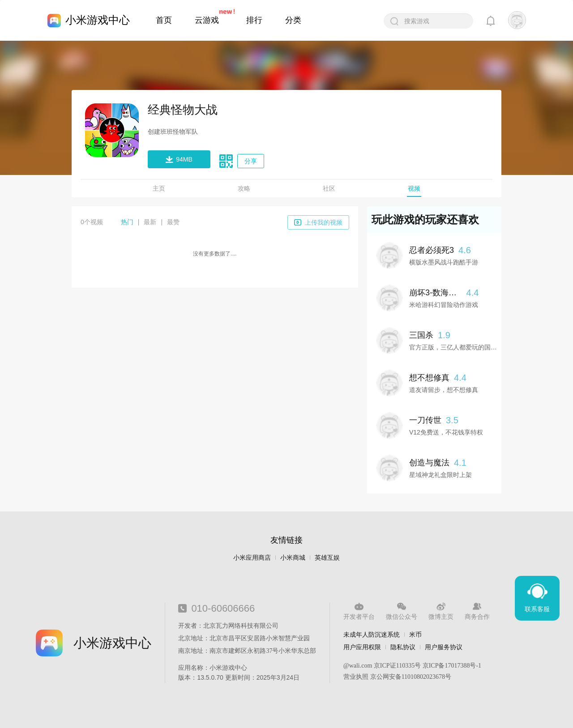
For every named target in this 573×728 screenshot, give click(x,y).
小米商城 (293, 558)
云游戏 (207, 20)
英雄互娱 (327, 558)
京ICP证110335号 (397, 666)
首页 (164, 20)
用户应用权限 (362, 647)
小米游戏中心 (98, 20)
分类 (293, 20)
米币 (415, 634)
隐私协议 (403, 647)
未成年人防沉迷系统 (372, 634)
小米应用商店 (252, 558)
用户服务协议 (444, 647)
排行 (254, 20)
